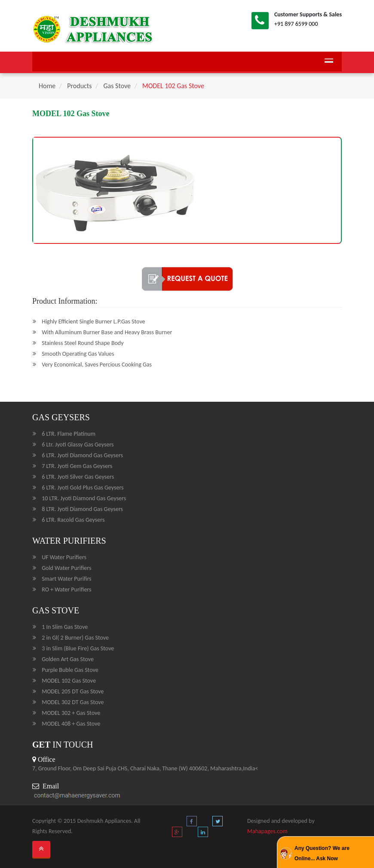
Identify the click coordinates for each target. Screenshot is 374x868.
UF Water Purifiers (64, 557)
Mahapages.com (267, 831)
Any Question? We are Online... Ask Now (322, 853)
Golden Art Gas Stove (68, 659)
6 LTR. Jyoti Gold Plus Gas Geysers (83, 488)
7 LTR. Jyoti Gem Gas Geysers (77, 466)
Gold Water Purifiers (66, 568)
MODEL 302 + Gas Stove (71, 713)
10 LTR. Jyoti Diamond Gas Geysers (84, 498)
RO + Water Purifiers (66, 589)
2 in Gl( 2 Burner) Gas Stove (75, 638)
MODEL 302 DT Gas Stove (73, 702)
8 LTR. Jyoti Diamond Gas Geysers (82, 509)
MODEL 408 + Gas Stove (71, 724)
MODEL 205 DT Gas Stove (73, 691)
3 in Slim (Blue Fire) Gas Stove (78, 648)
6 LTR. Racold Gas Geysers (73, 520)
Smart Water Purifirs (66, 579)
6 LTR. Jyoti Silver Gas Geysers (78, 477)
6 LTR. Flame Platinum (69, 434)
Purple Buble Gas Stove (70, 670)
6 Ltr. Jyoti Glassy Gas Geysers (78, 445)
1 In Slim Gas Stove (65, 627)
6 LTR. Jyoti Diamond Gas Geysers (82, 455)
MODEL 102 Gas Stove (173, 86)
